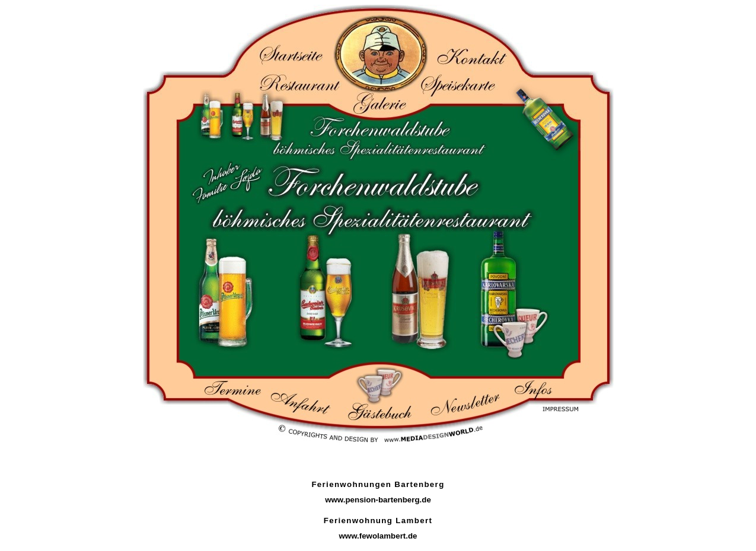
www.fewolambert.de (378, 536)
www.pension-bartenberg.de (378, 500)
